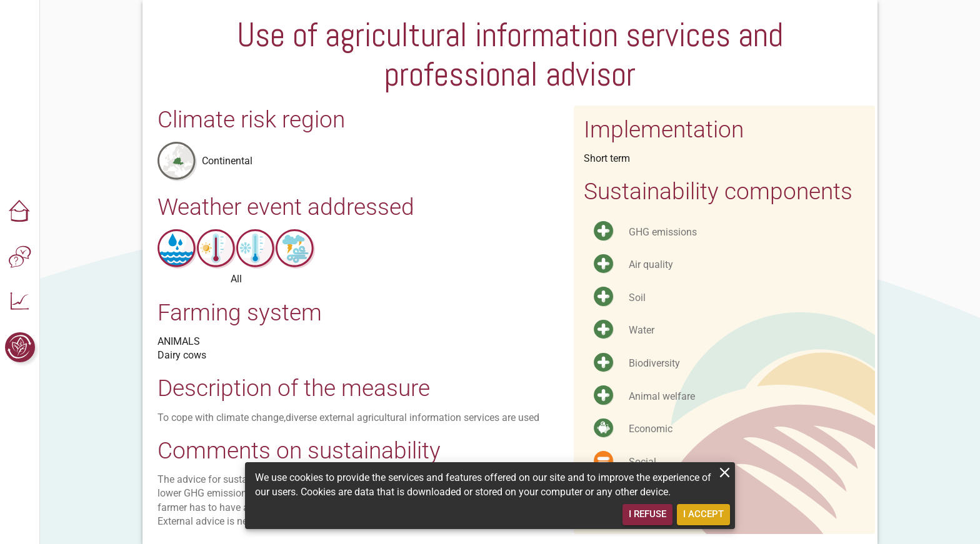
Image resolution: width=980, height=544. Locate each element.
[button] (20, 212)
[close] (725, 472)
